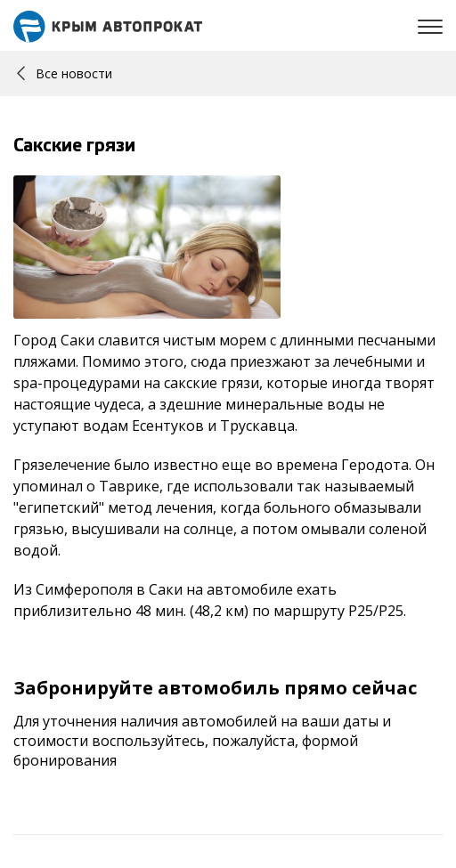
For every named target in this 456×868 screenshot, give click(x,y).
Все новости (65, 73)
